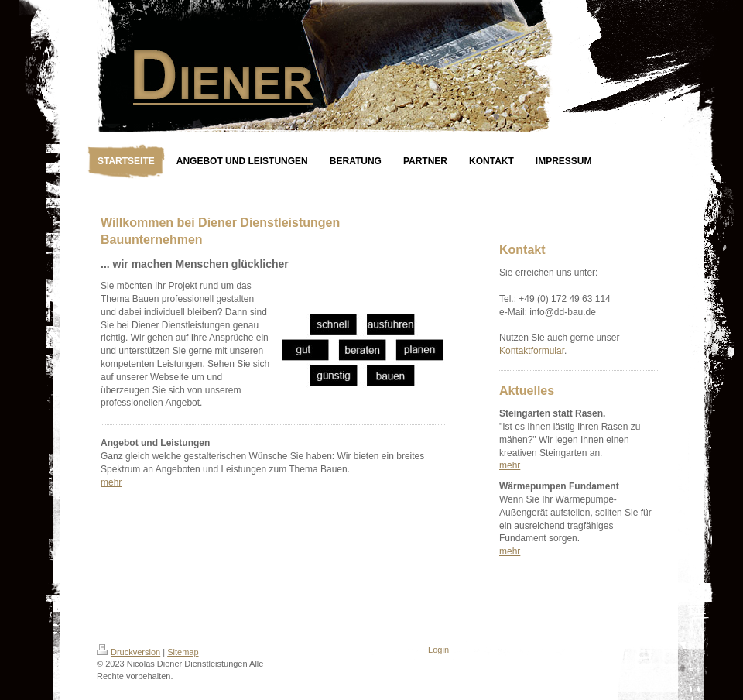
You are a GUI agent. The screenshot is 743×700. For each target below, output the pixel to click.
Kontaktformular (532, 351)
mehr (111, 482)
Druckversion (128, 652)
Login (438, 650)
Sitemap (183, 652)
